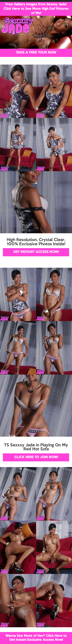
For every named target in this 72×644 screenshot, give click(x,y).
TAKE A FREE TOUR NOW (36, 53)
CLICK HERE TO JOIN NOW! (36, 457)
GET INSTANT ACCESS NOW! (36, 252)
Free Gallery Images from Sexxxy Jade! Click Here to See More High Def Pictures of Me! (36, 9)
